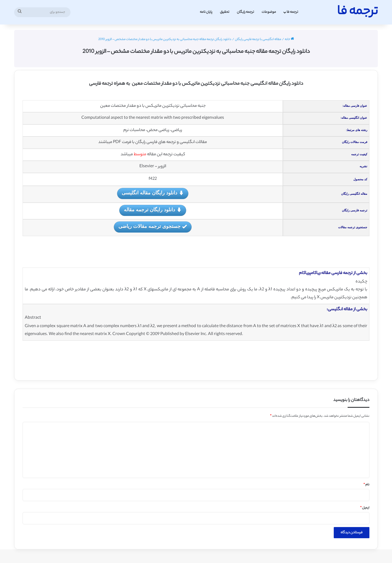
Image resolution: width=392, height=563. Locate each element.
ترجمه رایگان (245, 12)
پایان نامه (206, 12)
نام (366, 485)
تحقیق (225, 12)
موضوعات (269, 12)
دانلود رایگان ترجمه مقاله (153, 210)
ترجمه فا (292, 12)
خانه (289, 39)
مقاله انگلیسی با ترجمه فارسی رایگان (258, 39)
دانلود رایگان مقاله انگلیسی (153, 193)
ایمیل (365, 508)
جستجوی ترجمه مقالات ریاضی (153, 227)
